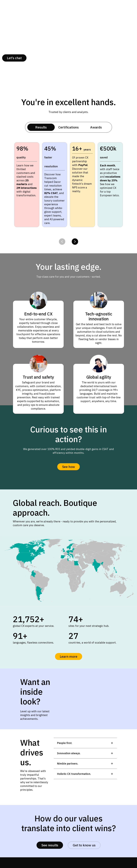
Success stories (69, 58)
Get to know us (84, 845)
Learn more (69, 656)
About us (39, 58)
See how (69, 467)
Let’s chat (14, 58)
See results (50, 845)
